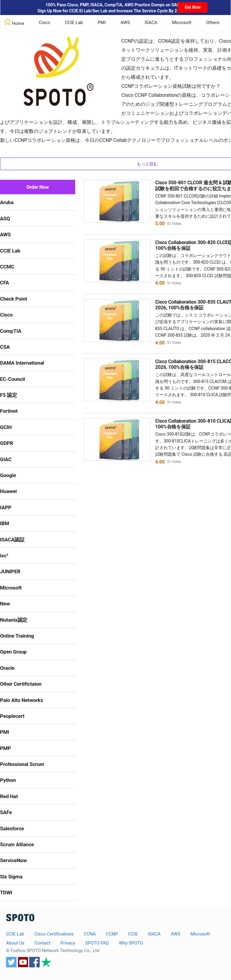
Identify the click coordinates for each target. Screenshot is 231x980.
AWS (125, 23)
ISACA (151, 23)
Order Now (38, 187)
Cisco (45, 23)
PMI (102, 23)
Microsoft (182, 23)
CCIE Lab (74, 23)
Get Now (193, 7)
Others (213, 23)
